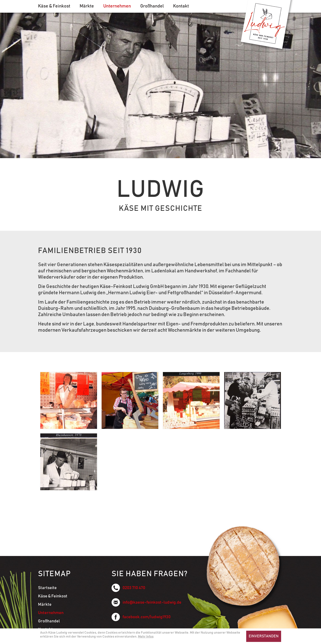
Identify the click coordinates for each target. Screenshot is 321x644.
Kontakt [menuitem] (181, 6)
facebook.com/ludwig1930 (141, 617)
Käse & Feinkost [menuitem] (54, 6)
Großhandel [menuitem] (152, 6)
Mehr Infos (146, 637)
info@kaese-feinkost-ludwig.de (146, 602)
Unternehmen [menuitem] (117, 6)
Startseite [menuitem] (47, 588)
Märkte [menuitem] (87, 6)
